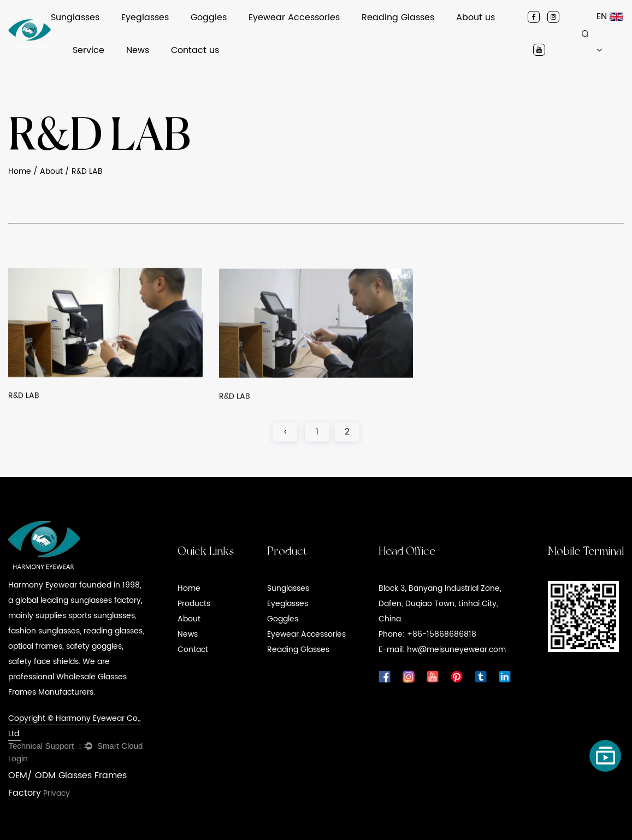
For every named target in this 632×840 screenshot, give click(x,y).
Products (194, 604)
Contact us (195, 50)
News (138, 50)
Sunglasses (75, 17)
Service (88, 50)
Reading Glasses (398, 17)
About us (476, 17)
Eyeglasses (145, 17)
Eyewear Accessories (294, 17)
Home (20, 171)
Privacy (57, 793)
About (51, 171)
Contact (193, 650)
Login (18, 759)
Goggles (209, 17)
